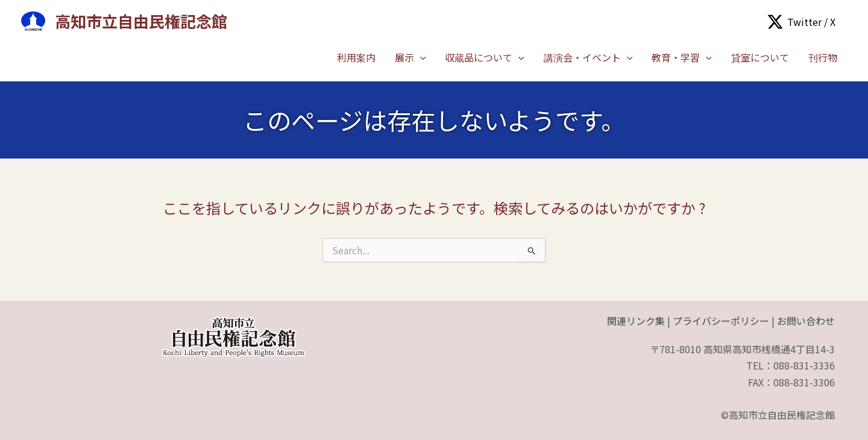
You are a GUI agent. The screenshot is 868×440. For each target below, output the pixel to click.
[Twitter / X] (801, 22)
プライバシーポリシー (721, 321)
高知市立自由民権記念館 (141, 21)
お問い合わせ (806, 321)
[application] (420, 57)
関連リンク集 (636, 321)
